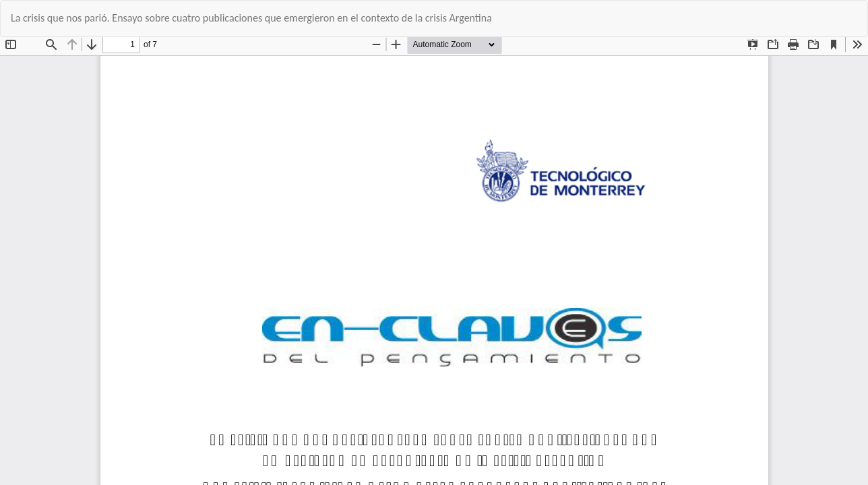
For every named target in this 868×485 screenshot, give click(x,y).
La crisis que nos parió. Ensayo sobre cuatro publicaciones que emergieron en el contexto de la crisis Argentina (251, 18)
